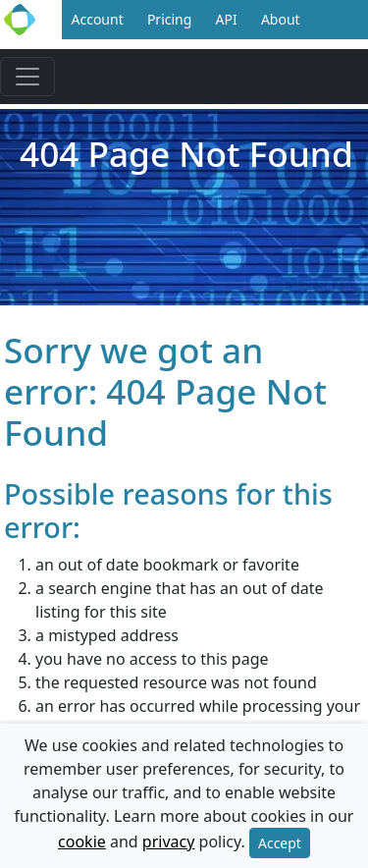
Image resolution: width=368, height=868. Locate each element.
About (281, 19)
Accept (280, 843)
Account (98, 19)
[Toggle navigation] (27, 77)
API (227, 19)
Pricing (169, 19)
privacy (169, 841)
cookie (82, 841)
